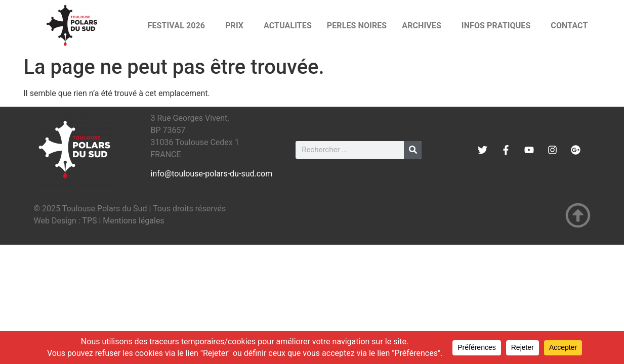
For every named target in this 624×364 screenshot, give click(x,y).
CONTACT (569, 26)
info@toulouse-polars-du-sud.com (212, 174)
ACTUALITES (288, 26)
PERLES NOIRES (357, 26)
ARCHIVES (424, 26)
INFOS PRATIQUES (499, 26)
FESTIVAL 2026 (179, 26)
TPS (89, 221)
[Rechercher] (413, 150)
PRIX (237, 26)
